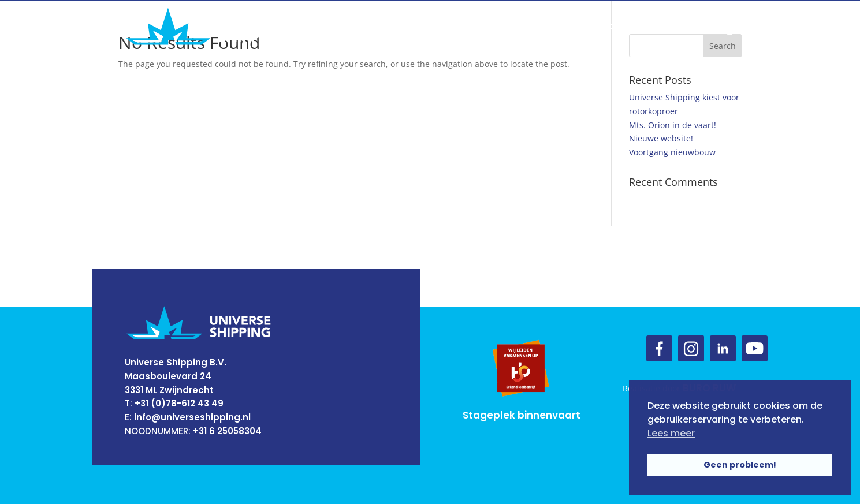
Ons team (456, 26)
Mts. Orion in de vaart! (673, 125)
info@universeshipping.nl (192, 417)
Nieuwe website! (661, 138)
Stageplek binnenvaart (522, 415)
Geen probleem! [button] (740, 465)
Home (338, 26)
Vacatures (674, 26)
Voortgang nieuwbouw (672, 152)
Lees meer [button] (671, 433)
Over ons (392, 26)
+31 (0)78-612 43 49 (179, 403)
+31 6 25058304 (227, 431)
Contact (608, 26)
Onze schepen (534, 26)
